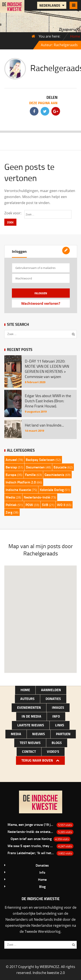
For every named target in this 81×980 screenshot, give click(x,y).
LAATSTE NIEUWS (31, 725)
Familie (30, 475)
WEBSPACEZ (49, 967)
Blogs (57, 743)
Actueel (11, 460)
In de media (31, 716)
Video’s (53, 751)
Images (58, 707)
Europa (11, 475)
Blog (42, 886)
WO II (61, 505)
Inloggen (19, 251)
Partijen (63, 734)
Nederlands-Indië (37, 497)
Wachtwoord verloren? (41, 303)
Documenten (35, 467)
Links (60, 725)
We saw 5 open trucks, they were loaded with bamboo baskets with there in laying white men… (31, 846)
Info (56, 716)
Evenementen (29, 707)
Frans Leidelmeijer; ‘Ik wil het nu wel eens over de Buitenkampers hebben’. (31, 853)
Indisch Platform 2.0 (21, 482)
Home (75, 36)
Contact (29, 751)
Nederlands (50, 5)
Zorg (9, 512)
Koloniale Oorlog (52, 490)
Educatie (60, 467)
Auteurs (27, 699)
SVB (45, 505)
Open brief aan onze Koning (31, 839)
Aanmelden (51, 690)
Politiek (11, 505)
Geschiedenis (54, 475)
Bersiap (11, 467)
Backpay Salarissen (40, 460)
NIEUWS (39, 734)
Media (10, 497)
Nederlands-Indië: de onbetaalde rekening (31, 831)
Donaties (53, 699)
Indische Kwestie (18, 490)
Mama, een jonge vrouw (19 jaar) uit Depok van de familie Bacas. (31, 824)
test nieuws (30, 743)
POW (29, 505)
